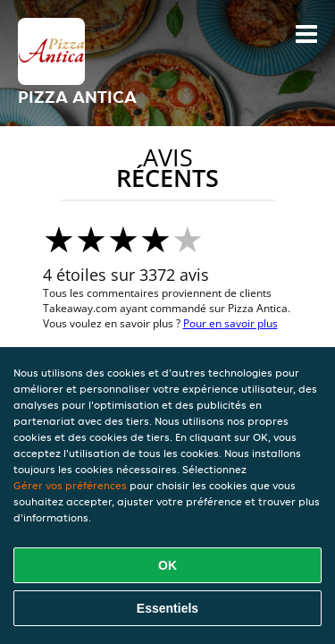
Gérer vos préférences (70, 485)
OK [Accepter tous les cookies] (167, 565)
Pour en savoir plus (230, 323)
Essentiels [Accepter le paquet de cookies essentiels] (167, 608)
